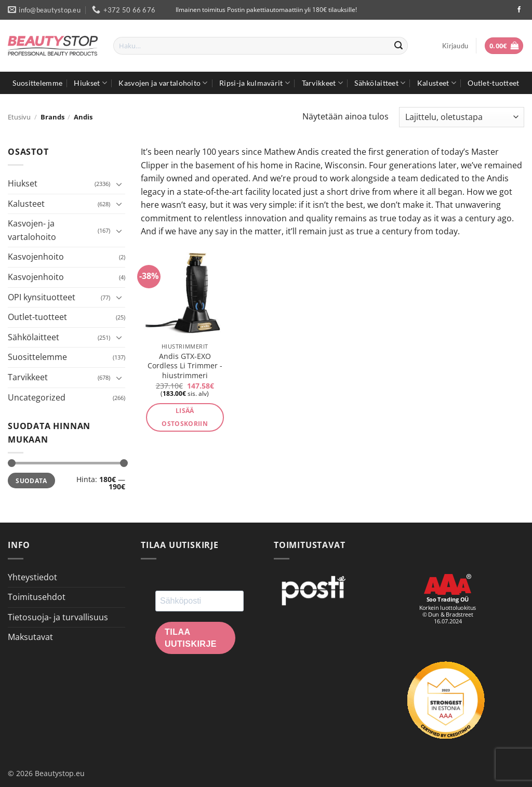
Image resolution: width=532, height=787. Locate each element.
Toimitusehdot (37, 597)
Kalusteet (437, 83)
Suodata (31, 481)
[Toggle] (119, 184)
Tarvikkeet (322, 83)
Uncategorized (37, 397)
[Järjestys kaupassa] (462, 117)
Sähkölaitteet (380, 83)
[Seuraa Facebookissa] (519, 10)
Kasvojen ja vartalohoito (163, 83)
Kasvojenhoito (36, 257)
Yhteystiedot (32, 577)
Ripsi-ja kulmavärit (255, 83)
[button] (455, 46)
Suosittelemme (37, 83)
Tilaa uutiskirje (191, 638)
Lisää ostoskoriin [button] (185, 417)
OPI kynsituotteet (42, 297)
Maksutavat (30, 637)
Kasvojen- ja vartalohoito (32, 230)
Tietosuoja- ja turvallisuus (58, 617)
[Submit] (398, 46)
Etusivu (19, 117)
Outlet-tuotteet (493, 83)
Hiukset (90, 83)
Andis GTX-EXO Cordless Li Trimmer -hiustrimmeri (185, 366)
